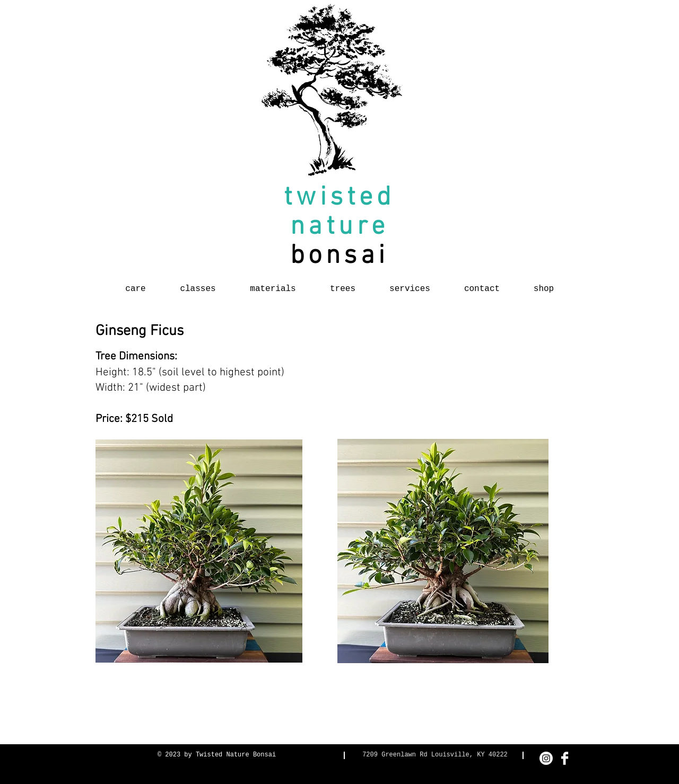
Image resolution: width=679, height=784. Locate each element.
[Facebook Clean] (565, 758)
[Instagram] (546, 758)
